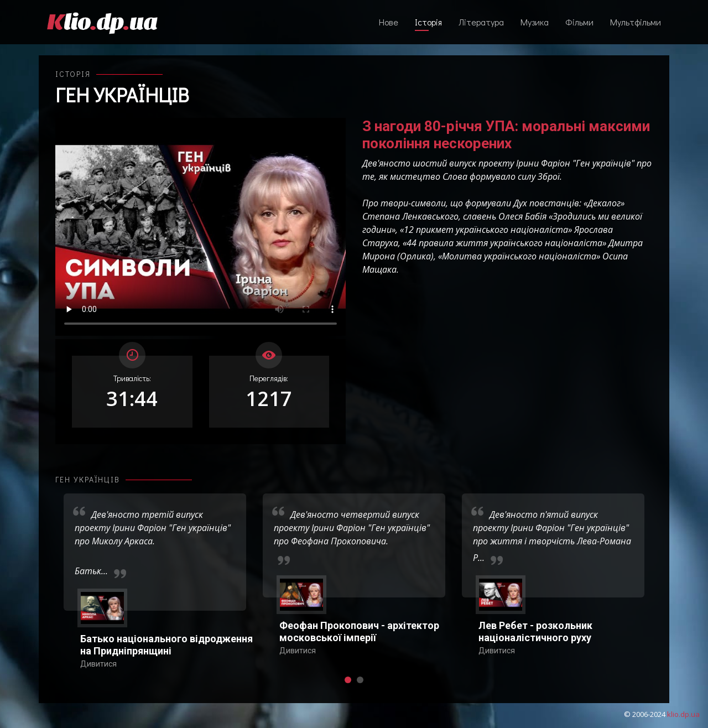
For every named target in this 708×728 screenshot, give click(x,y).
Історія (428, 22)
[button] (348, 680)
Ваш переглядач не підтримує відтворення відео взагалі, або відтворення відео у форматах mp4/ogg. (201, 227)
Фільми (579, 22)
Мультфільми (636, 22)
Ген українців (122, 95)
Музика (535, 22)
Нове (389, 22)
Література (481, 22)
